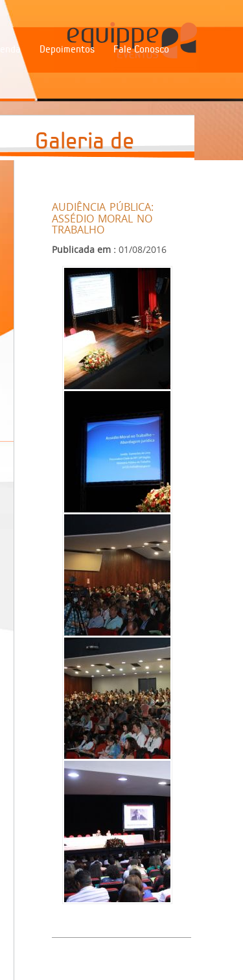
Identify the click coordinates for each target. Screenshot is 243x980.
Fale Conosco (141, 49)
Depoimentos (67, 49)
